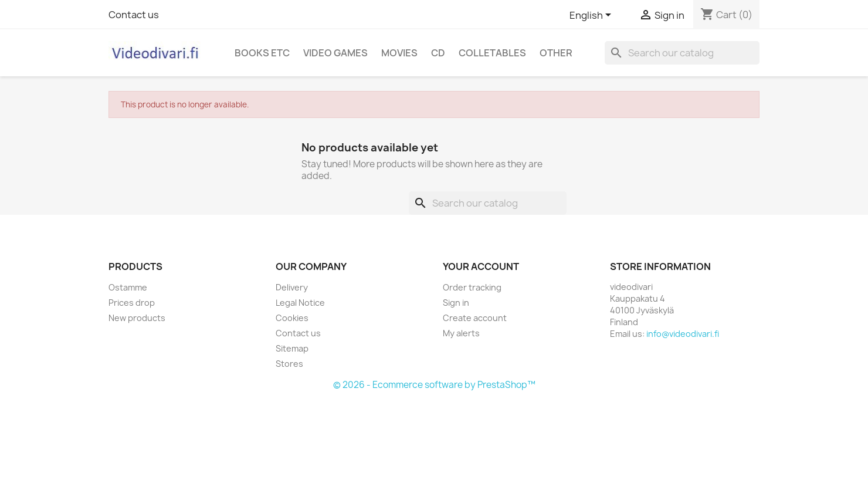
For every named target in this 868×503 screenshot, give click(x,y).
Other (556, 53)
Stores (289, 364)
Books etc (262, 53)
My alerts (461, 333)
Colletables (492, 53)
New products (137, 318)
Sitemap (292, 348)
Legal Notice (300, 303)
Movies (399, 53)
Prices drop (132, 303)
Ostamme (128, 287)
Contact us (134, 15)
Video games (335, 53)
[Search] (682, 53)
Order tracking (472, 287)
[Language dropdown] (592, 16)
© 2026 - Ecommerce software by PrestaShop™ (434, 385)
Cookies (292, 318)
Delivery (292, 287)
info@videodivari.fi (683, 334)
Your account (481, 266)
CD (438, 53)
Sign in (456, 303)
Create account (475, 318)
